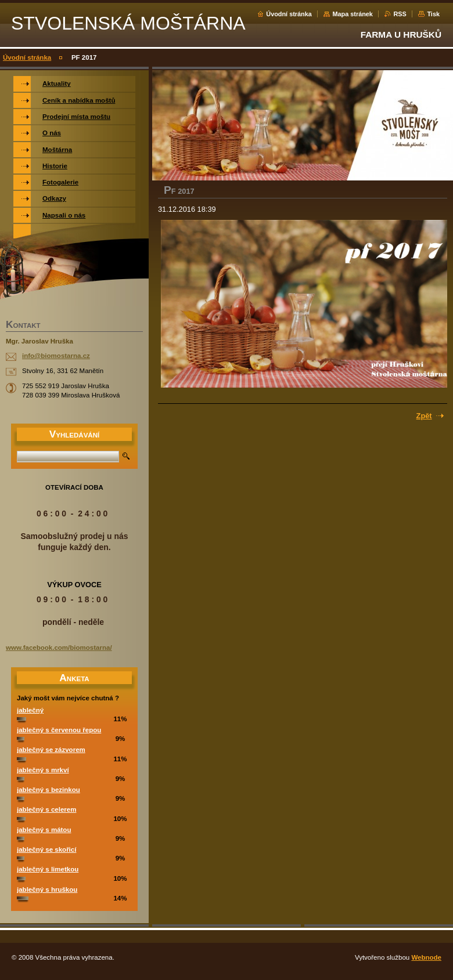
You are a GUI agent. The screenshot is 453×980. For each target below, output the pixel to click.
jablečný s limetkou (48, 869)
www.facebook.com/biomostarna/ (59, 648)
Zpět (424, 416)
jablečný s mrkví (43, 770)
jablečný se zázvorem (51, 750)
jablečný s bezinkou (48, 790)
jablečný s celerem (46, 809)
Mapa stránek (353, 14)
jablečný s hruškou (47, 889)
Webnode (426, 957)
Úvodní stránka (289, 14)
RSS (400, 14)
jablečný (30, 710)
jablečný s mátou (44, 830)
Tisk (433, 14)
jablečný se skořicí (46, 849)
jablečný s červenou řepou (59, 730)
